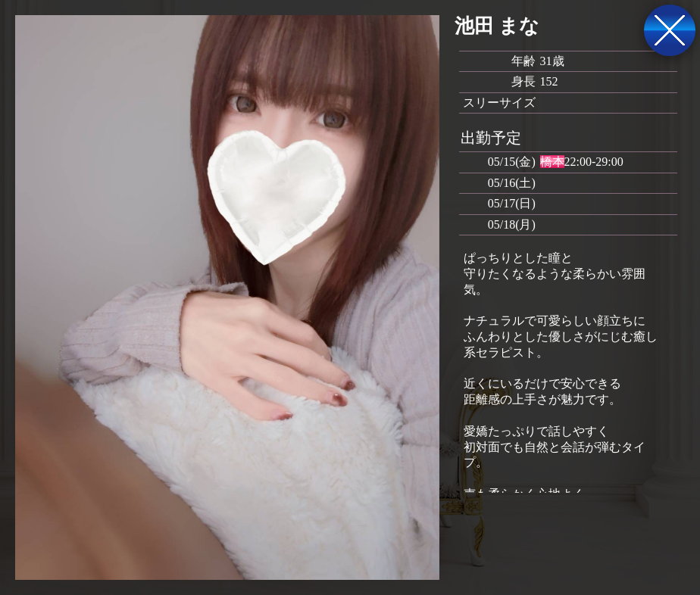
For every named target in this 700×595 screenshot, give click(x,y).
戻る (670, 30)
